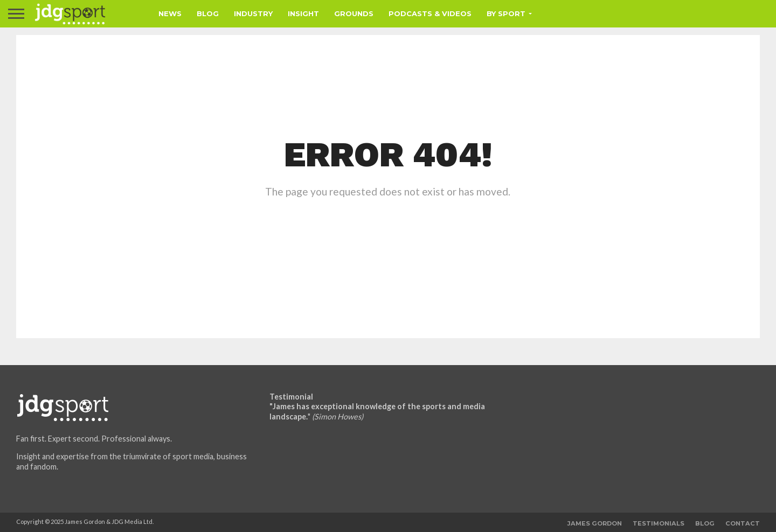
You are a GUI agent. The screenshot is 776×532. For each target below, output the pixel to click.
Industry (253, 13)
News (170, 13)
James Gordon (595, 523)
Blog (208, 13)
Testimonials (659, 523)
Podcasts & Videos (430, 13)
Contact (743, 523)
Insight (303, 13)
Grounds (354, 13)
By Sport (506, 13)
